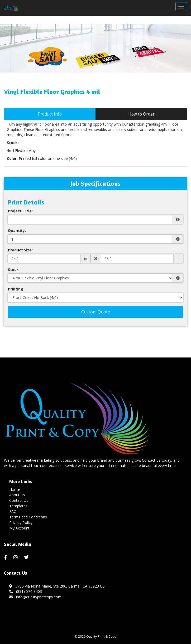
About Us (17, 495)
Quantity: (17, 230)
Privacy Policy (21, 523)
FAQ (13, 511)
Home (15, 489)
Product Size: (20, 250)
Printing (16, 289)
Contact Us (19, 500)
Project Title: (20, 211)
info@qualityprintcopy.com (35, 597)
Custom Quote (96, 312)
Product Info (50, 114)
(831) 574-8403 (26, 591)
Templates (18, 506)
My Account (19, 528)
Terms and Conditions (28, 517)
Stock (13, 269)
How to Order (141, 114)
